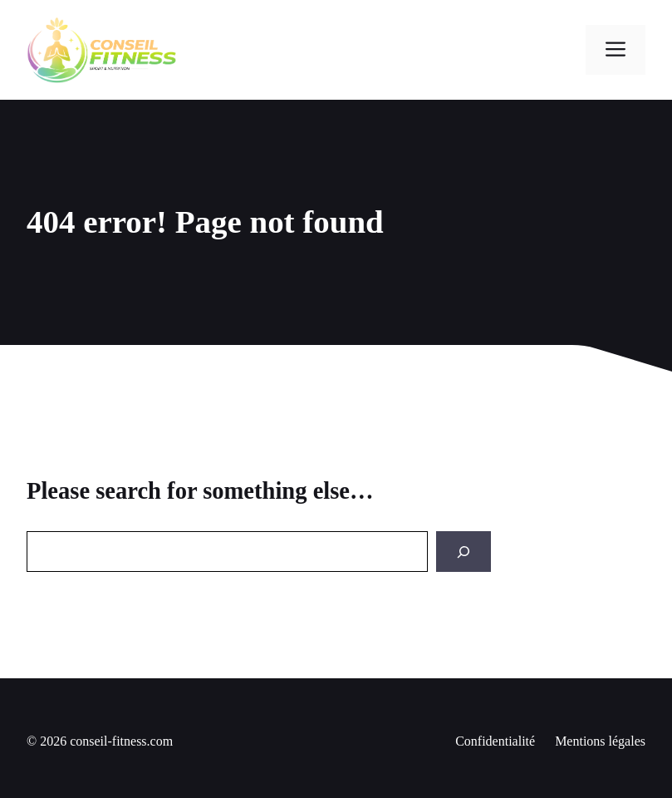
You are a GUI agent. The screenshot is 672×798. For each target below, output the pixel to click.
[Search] (464, 552)
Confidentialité (495, 741)
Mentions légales (600, 741)
